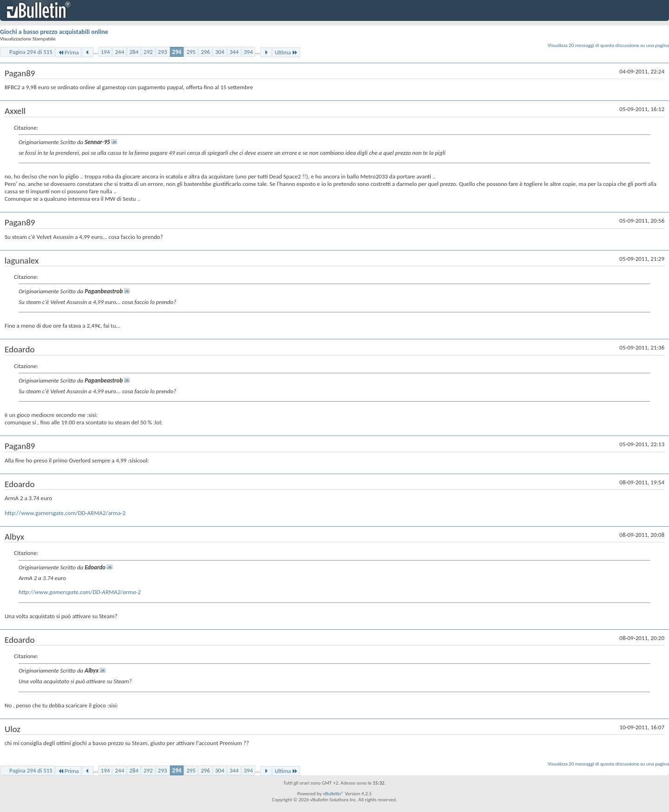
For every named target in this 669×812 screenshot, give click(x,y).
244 (119, 52)
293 (163, 52)
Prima (68, 52)
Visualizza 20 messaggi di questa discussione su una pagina (608, 45)
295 (191, 52)
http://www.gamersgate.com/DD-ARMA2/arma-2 (65, 513)
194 (105, 52)
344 (234, 52)
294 (177, 52)
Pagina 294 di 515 (31, 52)
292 (148, 52)
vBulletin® (333, 794)
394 (249, 52)
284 (134, 52)
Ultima (286, 52)
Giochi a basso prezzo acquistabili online (54, 32)
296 (205, 52)
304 (220, 52)
